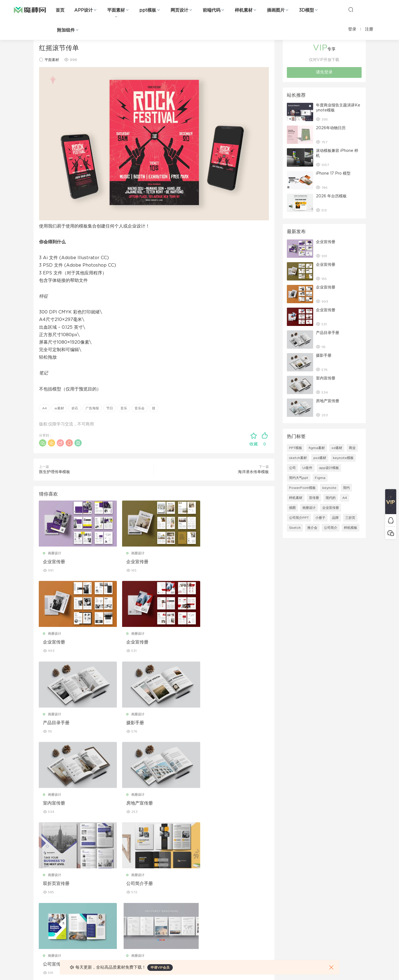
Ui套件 (307, 468)
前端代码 (212, 10)
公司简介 (331, 528)
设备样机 (200, 877)
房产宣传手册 (213, 804)
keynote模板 (343, 458)
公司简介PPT (299, 518)
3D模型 (307, 10)
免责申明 (253, 877)
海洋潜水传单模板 (253, 472)
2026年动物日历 (331, 128)
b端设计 (40, 877)
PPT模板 (296, 448)
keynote (329, 488)
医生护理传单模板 (55, 472)
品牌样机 (200, 889)
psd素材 (320, 458)
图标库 (38, 913)
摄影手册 (209, 642)
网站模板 (40, 889)
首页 (60, 10)
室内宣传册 (54, 723)
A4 (44, 408)
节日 (110, 408)
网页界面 (40, 866)
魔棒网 (30, 10)
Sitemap (253, 889)
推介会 (312, 528)
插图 (292, 508)
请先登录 (324, 72)
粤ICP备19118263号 (351, 966)
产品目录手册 (135, 642)
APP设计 (83, 10)
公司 (292, 468)
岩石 (75, 408)
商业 (352, 448)
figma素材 (317, 448)
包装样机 (200, 866)
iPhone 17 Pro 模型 (333, 173)
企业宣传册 (54, 562)
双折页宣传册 (213, 723)
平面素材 (116, 10)
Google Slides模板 (102, 866)
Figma (320, 478)
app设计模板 (329, 468)
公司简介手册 (56, 804)
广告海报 (92, 408)
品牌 (335, 518)
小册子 (320, 518)
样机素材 (244, 10)
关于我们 (253, 866)
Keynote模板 (97, 877)
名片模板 (146, 901)
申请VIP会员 (160, 968)
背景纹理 (93, 925)
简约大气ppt (299, 478)
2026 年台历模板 (331, 196)
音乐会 (140, 408)
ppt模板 (148, 10)
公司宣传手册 (135, 804)
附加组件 (66, 30)
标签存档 (253, 901)
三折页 (350, 518)
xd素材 (337, 448)
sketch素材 (298, 458)
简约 (346, 488)
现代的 (331, 498)
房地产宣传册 (135, 723)
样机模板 (351, 528)
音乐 (124, 408)
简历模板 (146, 913)
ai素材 (59, 408)
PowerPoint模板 (302, 488)
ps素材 (39, 925)
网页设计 (179, 10)
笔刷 (90, 901)
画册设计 (55, 553)
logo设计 (94, 937)
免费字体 (146, 925)
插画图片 (276, 10)
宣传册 (314, 498)
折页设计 (146, 877)
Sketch (295, 528)
